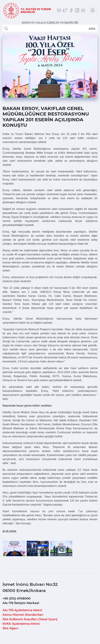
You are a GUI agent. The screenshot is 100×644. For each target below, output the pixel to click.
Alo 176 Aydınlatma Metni (22, 610)
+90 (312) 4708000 (17, 599)
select (92, 29)
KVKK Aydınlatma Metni (21, 624)
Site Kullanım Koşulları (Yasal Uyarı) (30, 619)
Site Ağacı (10, 628)
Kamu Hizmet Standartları (23, 615)
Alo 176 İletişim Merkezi (21, 603)
